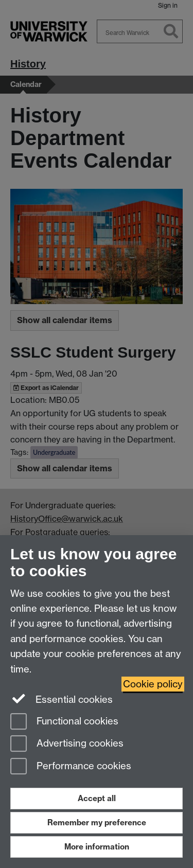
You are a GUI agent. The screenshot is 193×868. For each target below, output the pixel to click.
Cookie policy (153, 684)
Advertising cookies (67, 744)
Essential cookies (62, 699)
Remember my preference (97, 822)
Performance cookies (71, 767)
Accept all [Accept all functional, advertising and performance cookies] (97, 798)
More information (97, 847)
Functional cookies (64, 722)
